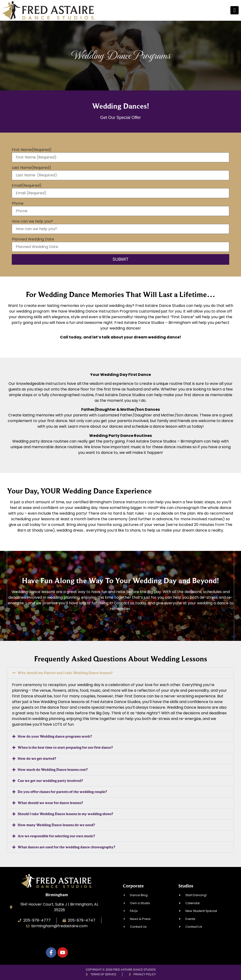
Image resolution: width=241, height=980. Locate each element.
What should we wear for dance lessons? (50, 803)
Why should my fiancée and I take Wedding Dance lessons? (65, 673)
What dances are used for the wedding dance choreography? (66, 847)
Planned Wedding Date (33, 239)
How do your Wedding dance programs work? (55, 736)
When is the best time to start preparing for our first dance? (65, 747)
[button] (120, 673)
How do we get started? (37, 758)
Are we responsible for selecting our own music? (56, 836)
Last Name (31, 168)
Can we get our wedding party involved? (50, 781)
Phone (18, 203)
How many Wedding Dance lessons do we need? (56, 825)
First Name (32, 150)
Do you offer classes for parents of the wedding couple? (62, 792)
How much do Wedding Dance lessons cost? (53, 770)
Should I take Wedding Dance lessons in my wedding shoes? (65, 814)
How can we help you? (32, 221)
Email (27, 186)
